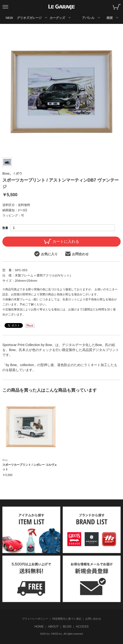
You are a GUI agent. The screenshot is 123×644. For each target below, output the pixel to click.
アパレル (88, 18)
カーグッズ (57, 18)
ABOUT (53, 626)
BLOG (67, 626)
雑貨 (110, 18)
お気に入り (46, 254)
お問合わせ (77, 254)
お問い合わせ (93, 619)
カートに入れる (62, 241)
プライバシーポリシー (35, 619)
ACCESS (82, 626)
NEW (9, 18)
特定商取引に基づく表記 (67, 619)
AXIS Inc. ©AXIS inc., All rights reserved (61, 634)
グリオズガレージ (29, 18)
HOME (39, 626)
